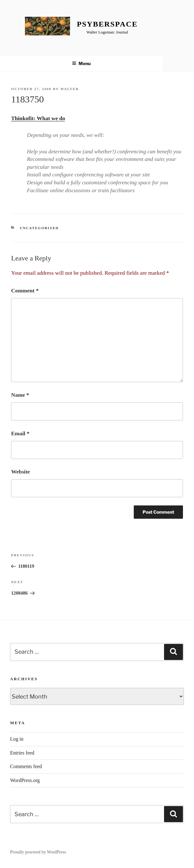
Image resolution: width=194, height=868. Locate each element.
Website (21, 472)
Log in (17, 739)
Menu (81, 63)
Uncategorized (39, 228)
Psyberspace (107, 24)
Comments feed (26, 766)
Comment (25, 290)
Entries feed (22, 753)
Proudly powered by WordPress (38, 852)
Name (20, 395)
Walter (70, 89)
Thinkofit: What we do (38, 118)
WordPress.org (25, 780)
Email (20, 433)
